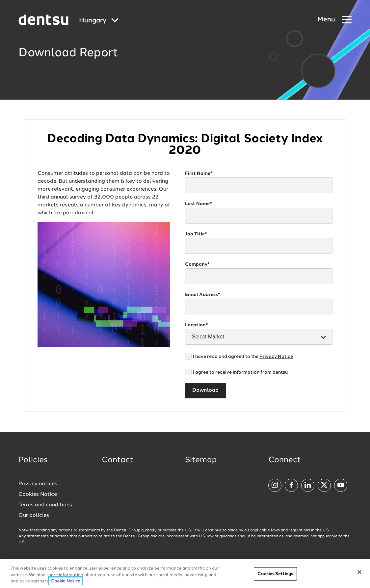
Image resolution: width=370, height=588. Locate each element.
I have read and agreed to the (243, 357)
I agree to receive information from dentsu (240, 372)
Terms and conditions (45, 505)
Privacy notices (38, 484)
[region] (185, 573)
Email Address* (203, 295)
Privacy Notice (276, 357)
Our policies (34, 516)
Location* (197, 325)
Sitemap (201, 460)
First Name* (199, 174)
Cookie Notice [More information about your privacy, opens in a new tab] (66, 581)
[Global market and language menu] (99, 21)
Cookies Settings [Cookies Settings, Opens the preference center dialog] (275, 574)
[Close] (359, 572)
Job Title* (196, 234)
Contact (118, 460)
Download (205, 390)
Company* (197, 264)
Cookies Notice (38, 494)
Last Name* (198, 204)
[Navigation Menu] (334, 20)
